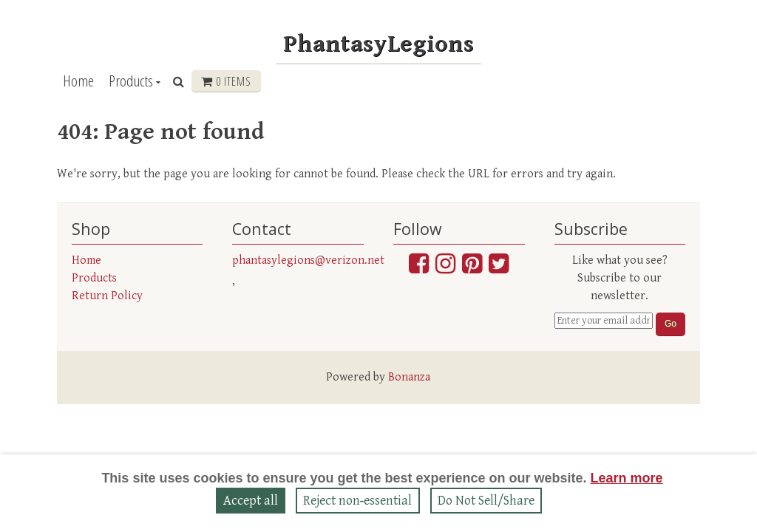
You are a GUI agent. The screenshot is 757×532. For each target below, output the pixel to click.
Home (78, 81)
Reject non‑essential (358, 501)
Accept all (251, 501)
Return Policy (107, 296)
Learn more (627, 478)
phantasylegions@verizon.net (308, 260)
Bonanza (409, 377)
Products (131, 81)
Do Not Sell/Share (486, 501)
